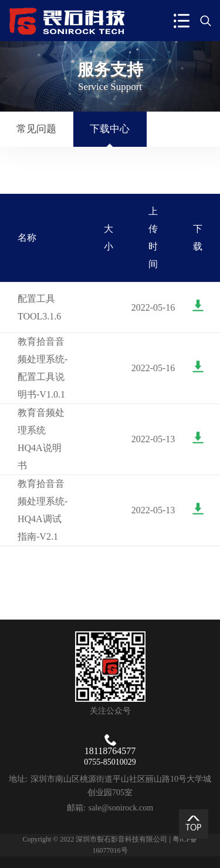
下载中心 (110, 129)
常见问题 (36, 129)
